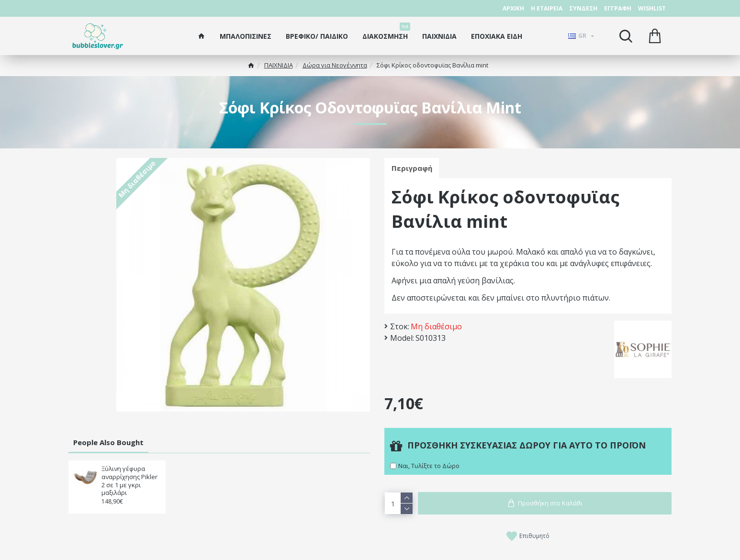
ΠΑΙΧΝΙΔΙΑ (279, 65)
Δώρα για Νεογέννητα (335, 65)
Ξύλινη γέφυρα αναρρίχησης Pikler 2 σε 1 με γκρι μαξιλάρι (129, 481)
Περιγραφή (412, 168)
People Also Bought (108, 442)
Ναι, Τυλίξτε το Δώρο (429, 466)
